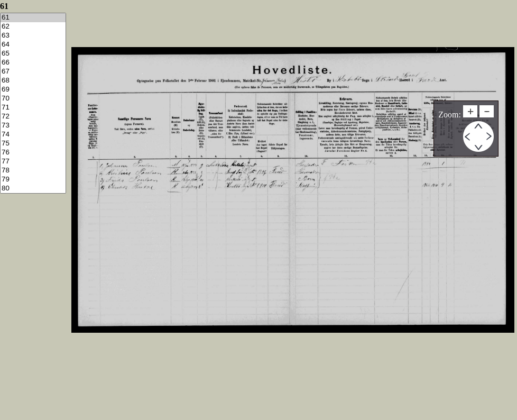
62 (33, 27)
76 (33, 153)
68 (33, 81)
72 (33, 117)
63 (33, 36)
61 (33, 18)
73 (33, 126)
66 (33, 63)
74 (33, 135)
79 (33, 180)
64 (33, 45)
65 (33, 54)
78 (33, 171)
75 (33, 144)
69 (33, 90)
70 (33, 99)
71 (33, 108)
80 (33, 189)
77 (33, 162)
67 (33, 72)
